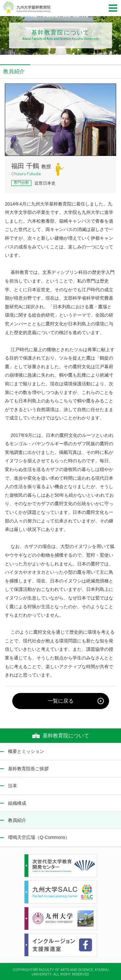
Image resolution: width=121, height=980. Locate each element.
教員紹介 (17, 820)
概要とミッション (26, 751)
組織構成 (17, 803)
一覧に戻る (61, 701)
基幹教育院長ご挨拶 (28, 769)
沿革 (13, 786)
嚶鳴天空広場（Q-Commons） (39, 837)
